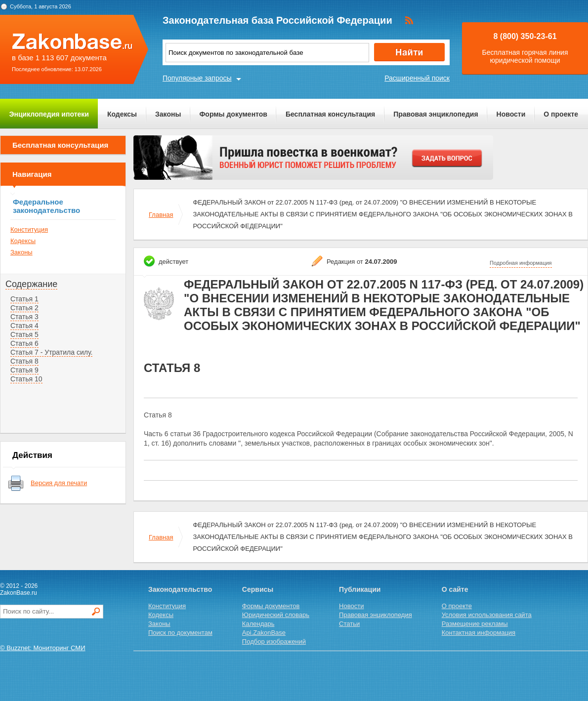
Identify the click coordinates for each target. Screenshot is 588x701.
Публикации (360, 589)
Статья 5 (24, 334)
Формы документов (233, 114)
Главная (161, 215)
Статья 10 (26, 379)
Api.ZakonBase (264, 633)
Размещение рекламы (475, 624)
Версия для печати (59, 483)
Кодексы (122, 114)
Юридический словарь (276, 615)
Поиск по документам (180, 633)
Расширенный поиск (417, 78)
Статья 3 (24, 317)
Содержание (31, 284)
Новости (511, 114)
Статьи (349, 624)
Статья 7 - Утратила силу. (51, 352)
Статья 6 (24, 343)
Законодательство (180, 589)
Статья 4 (24, 326)
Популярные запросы (197, 78)
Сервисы (258, 589)
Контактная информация (479, 633)
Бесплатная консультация (330, 114)
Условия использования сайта (487, 615)
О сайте (455, 589)
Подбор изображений (274, 641)
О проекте (561, 114)
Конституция (29, 229)
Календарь (258, 624)
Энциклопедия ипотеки (49, 114)
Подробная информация (521, 263)
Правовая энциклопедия (436, 114)
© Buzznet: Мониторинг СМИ (43, 648)
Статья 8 (24, 361)
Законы (168, 114)
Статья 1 (24, 299)
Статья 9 (24, 370)
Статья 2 (24, 308)
